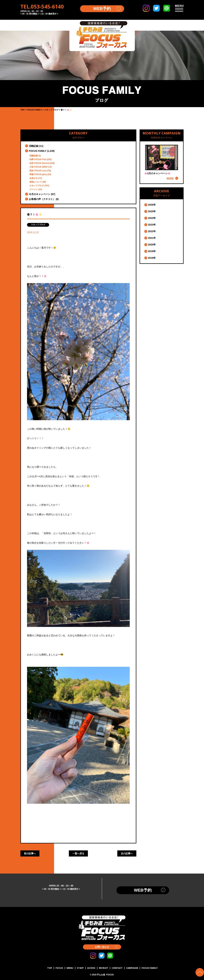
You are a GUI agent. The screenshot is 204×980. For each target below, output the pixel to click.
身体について (36, 182)
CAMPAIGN (132, 968)
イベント (34, 189)
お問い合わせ (102, 947)
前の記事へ (30, 853)
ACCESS (91, 968)
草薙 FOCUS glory (38, 174)
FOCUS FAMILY (38, 151)
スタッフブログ (37, 186)
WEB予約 (102, 9)
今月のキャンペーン (40, 194)
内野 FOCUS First (38, 159)
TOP (50, 968)
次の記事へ (127, 853)
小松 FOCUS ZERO (39, 167)
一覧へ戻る (78, 853)
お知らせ (34, 178)
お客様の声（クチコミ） (42, 199)
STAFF (80, 968)
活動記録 (34, 146)
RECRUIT (104, 968)
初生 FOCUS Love (38, 171)
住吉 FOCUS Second (39, 163)
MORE (170, 178)
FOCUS (59, 968)
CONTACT (117, 968)
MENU (70, 968)
